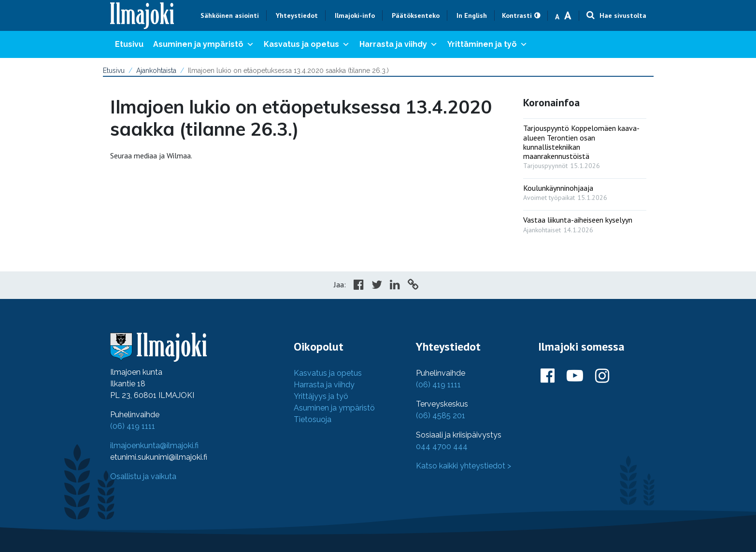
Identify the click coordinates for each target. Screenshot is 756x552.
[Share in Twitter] (377, 286)
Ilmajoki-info (355, 15)
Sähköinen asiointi (230, 15)
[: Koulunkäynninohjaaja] (585, 191)
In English (472, 15)
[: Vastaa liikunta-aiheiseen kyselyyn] (585, 222)
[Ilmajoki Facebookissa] (548, 376)
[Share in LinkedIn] (395, 286)
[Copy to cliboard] (413, 286)
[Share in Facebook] (359, 286)
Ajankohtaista (156, 71)
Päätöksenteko (416, 15)
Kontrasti (517, 15)
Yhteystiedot (297, 15)
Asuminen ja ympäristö (204, 44)
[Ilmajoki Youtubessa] (575, 376)
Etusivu (129, 44)
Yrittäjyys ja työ (321, 396)
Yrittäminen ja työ (487, 44)
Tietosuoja (313, 419)
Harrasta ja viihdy (399, 44)
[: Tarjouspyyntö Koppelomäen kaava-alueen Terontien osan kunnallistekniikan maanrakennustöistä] (585, 145)
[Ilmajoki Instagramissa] (602, 376)
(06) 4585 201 (441, 416)
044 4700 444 (442, 446)
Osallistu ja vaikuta (143, 476)
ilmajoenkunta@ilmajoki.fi (154, 446)
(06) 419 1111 (133, 426)
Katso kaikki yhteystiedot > (464, 466)
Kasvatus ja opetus (307, 44)
